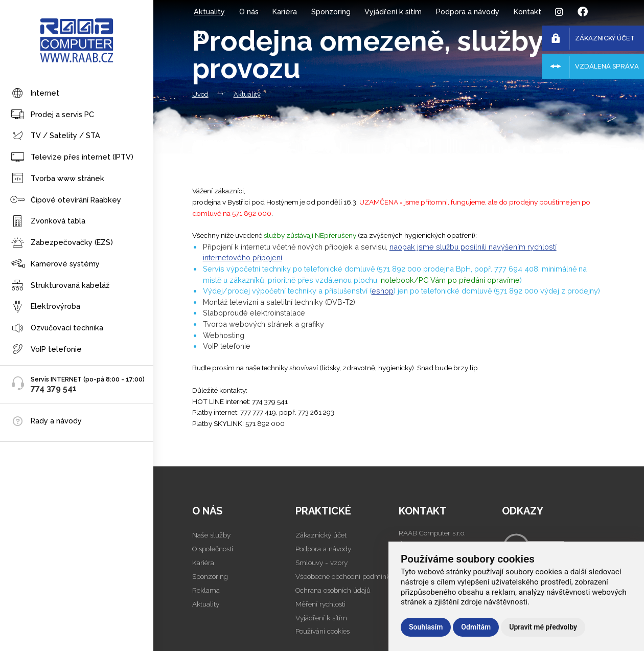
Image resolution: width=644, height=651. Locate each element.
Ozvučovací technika (57, 329)
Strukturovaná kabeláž (60, 286)
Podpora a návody (468, 12)
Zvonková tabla (48, 222)
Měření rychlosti (320, 604)
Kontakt (527, 12)
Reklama (206, 590)
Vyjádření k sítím (393, 12)
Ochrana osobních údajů (333, 590)
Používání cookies (323, 631)
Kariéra (285, 12)
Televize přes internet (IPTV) (72, 158)
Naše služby (211, 535)
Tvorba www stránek (57, 179)
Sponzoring (331, 12)
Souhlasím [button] (426, 627)
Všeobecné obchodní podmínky (344, 576)
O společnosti (213, 549)
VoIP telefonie (46, 350)
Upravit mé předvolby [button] (543, 627)
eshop (383, 291)
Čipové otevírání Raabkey (66, 200)
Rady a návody (56, 421)
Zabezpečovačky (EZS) (62, 243)
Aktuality (209, 12)
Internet (35, 94)
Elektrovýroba (45, 307)
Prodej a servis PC (52, 115)
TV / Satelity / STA (55, 136)
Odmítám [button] (476, 627)
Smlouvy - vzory (321, 563)
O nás (249, 12)
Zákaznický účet (321, 535)
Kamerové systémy (55, 264)
